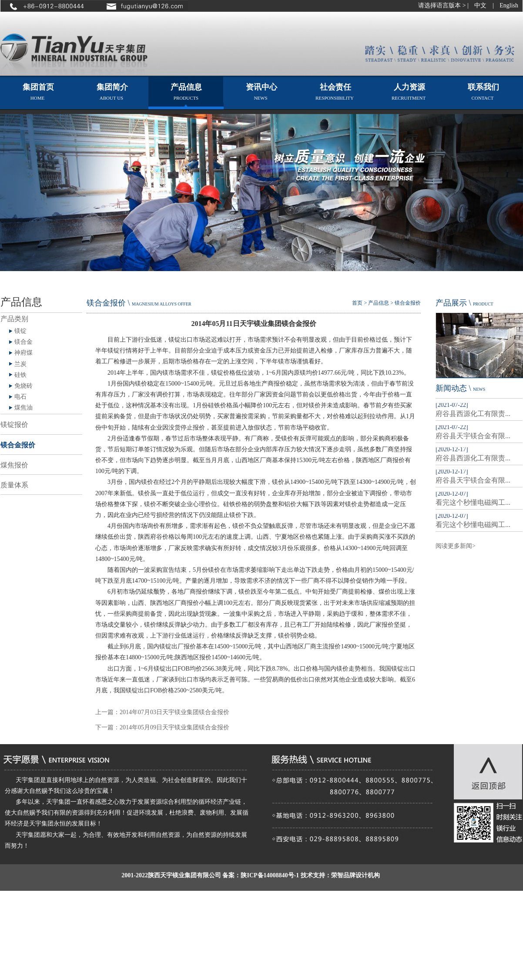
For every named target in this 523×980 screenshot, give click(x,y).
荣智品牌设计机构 (355, 875)
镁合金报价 (18, 445)
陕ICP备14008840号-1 (270, 875)
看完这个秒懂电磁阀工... (473, 502)
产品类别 (14, 319)
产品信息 (379, 303)
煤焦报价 (14, 465)
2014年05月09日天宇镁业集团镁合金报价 (174, 727)
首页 (357, 303)
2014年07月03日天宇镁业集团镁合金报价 (174, 712)
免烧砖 (23, 386)
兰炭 (20, 364)
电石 (20, 397)
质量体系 (14, 485)
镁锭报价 (14, 425)
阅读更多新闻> (456, 546)
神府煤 (23, 353)
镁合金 (23, 342)
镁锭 (20, 331)
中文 (480, 5)
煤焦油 (23, 408)
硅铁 (20, 375)
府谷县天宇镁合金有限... (473, 436)
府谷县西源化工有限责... (473, 414)
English (509, 5)
